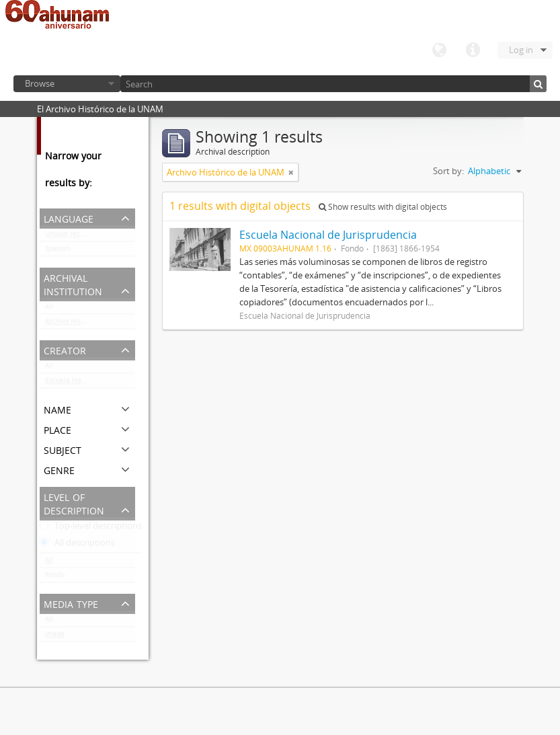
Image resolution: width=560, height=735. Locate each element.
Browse (40, 83)
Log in (521, 50)
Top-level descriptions (91, 529)
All (49, 309)
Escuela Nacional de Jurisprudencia (90, 383)
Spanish (57, 252)
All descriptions (77, 545)
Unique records (70, 237)
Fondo (55, 578)
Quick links (473, 50)
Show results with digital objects (383, 207)
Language (439, 50)
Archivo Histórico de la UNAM (90, 324)
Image (55, 637)
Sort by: (448, 171)
